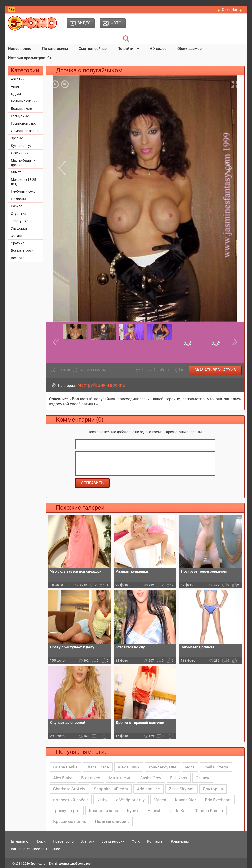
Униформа (19, 228)
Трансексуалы (162, 767)
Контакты (155, 841)
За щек (203, 778)
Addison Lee (148, 789)
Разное (17, 206)
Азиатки (18, 79)
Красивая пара (103, 811)
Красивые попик (70, 821)
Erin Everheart (218, 800)
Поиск (40, 841)
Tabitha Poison (209, 811)
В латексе (91, 778)
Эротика (18, 243)
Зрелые (17, 138)
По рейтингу (128, 49)
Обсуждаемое (189, 49)
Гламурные (20, 116)
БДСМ (16, 94)
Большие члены (24, 109)
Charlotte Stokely (69, 789)
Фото (136, 841)
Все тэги (87, 841)
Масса (160, 800)
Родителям (180, 841)
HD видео (158, 49)
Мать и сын (120, 778)
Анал (15, 86)
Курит (133, 811)
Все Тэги (18, 258)
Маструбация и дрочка (23, 163)
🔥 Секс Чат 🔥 (230, 10)
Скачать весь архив (215, 370)
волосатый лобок (71, 800)
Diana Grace (98, 767)
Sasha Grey (151, 778)
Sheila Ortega (216, 767)
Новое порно (20, 49)
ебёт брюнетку (130, 800)
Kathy (102, 800)
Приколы (18, 199)
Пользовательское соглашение (35, 849)
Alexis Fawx (128, 767)
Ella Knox (179, 778)
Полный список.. (112, 821)
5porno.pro (38, 864)
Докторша (213, 789)
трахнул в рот (67, 811)
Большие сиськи (24, 101)
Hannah (154, 811)
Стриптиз (18, 214)
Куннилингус (21, 146)
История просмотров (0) (30, 58)
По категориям (55, 49)
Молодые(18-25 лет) (24, 182)
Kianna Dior (186, 800)
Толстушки (20, 221)
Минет (16, 172)
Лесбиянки (20, 153)
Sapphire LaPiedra (111, 789)
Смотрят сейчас (93, 49)
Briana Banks (65, 767)
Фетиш (16, 236)
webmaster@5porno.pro (75, 864)
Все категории (22, 250)
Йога (190, 767)
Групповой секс (23, 123)
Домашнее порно (25, 131)
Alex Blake (63, 778)
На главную (19, 841)
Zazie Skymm (181, 789)
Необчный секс (23, 191)
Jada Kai (178, 811)
